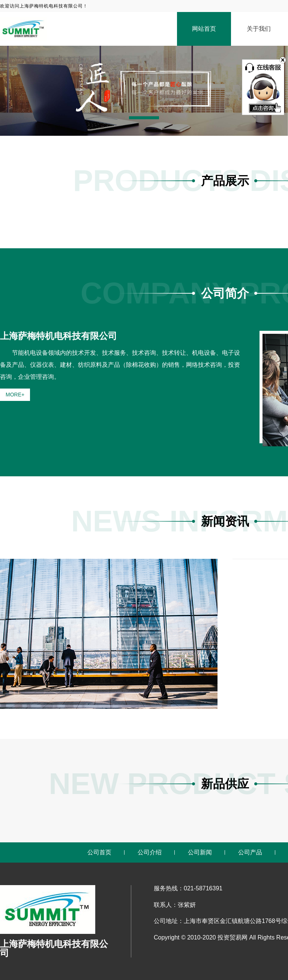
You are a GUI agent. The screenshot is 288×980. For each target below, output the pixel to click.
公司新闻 (200, 852)
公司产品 (250, 852)
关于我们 (259, 29)
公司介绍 (150, 852)
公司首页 (99, 852)
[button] (144, 118)
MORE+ (15, 395)
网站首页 (204, 29)
